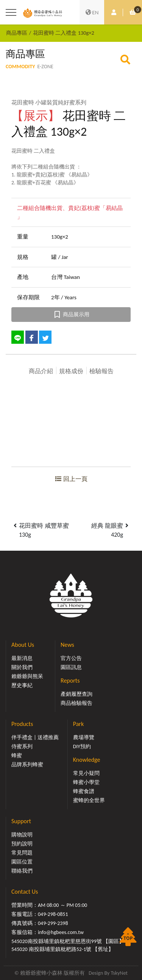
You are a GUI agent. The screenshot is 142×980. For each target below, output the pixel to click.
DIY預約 (82, 746)
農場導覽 (84, 737)
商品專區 (17, 33)
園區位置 (22, 862)
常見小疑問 (86, 773)
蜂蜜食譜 (84, 791)
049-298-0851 (53, 914)
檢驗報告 (101, 371)
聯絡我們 (22, 871)
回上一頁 (71, 479)
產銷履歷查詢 (76, 694)
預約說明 (22, 844)
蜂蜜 (17, 756)
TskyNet (119, 973)
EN (92, 12)
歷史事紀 (22, 685)
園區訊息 (71, 667)
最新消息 (22, 658)
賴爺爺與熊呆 (27, 676)
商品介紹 (41, 371)
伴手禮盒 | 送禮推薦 (35, 737)
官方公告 (71, 658)
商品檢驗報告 (76, 703)
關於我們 (22, 667)
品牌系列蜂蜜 (27, 765)
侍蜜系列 (22, 746)
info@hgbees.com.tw (61, 932)
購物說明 (22, 835)
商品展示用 (71, 315)
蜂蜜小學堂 (86, 782)
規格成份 (71, 371)
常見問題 (22, 853)
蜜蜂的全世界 (89, 800)
